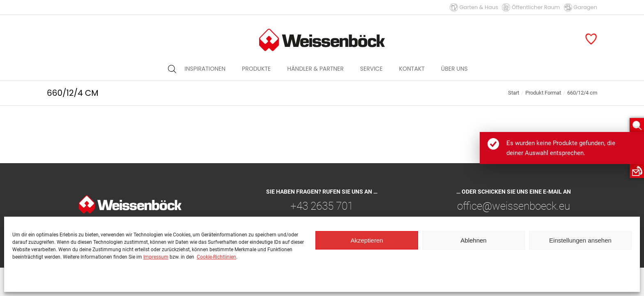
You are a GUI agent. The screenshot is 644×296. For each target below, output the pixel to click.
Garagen (581, 7)
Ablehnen (473, 240)
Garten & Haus (474, 7)
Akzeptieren (367, 240)
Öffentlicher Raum (531, 7)
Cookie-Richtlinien (216, 257)
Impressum (156, 257)
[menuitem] (205, 69)
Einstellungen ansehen (580, 240)
